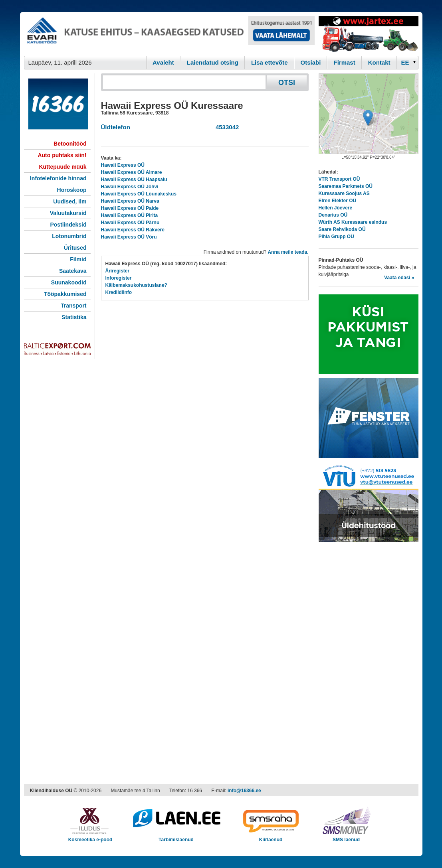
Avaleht (163, 62)
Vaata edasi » (399, 278)
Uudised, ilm (70, 201)
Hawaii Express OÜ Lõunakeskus (139, 194)
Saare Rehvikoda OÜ (342, 229)
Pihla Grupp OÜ (336, 237)
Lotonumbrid (69, 236)
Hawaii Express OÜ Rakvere (133, 230)
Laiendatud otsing (213, 62)
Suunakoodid (69, 282)
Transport (74, 306)
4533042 (226, 127)
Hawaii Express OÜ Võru (129, 237)
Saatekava (73, 271)
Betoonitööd (70, 144)
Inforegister (119, 278)
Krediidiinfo (119, 292)
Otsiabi (311, 62)
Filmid (78, 259)
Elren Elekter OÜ (338, 201)
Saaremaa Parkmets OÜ (346, 186)
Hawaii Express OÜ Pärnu (130, 223)
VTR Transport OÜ (339, 179)
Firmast (344, 62)
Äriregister (118, 271)
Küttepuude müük (63, 167)
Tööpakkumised (65, 294)
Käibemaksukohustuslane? (136, 285)
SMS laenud (346, 837)
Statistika (74, 317)
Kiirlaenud (271, 837)
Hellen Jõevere (336, 208)
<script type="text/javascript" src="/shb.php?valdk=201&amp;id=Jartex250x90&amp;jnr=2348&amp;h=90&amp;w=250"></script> (369, 34)
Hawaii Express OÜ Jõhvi (130, 187)
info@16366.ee (244, 791)
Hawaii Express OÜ (123, 165)
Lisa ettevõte (270, 62)
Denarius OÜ (333, 215)
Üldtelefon (116, 127)
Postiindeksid (68, 225)
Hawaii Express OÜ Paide (130, 208)
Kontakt (379, 62)
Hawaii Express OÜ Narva (130, 201)
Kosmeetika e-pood (90, 837)
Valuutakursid (68, 213)
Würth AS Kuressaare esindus (353, 222)
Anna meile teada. (288, 252)
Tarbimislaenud (176, 837)
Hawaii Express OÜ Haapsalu (134, 180)
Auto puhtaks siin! (62, 155)
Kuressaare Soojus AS (344, 193)
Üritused (75, 248)
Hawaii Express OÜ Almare (132, 172)
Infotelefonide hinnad (58, 178)
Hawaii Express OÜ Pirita (130, 215)
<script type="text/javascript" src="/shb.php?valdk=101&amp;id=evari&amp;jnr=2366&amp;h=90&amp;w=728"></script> (169, 34)
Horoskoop (72, 190)
